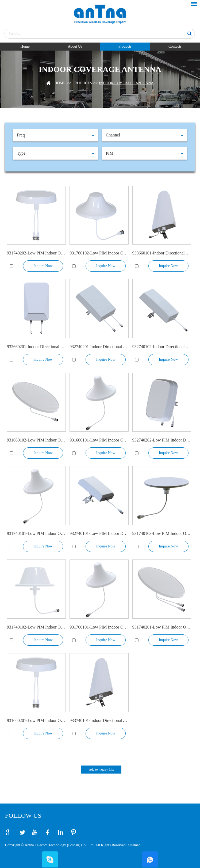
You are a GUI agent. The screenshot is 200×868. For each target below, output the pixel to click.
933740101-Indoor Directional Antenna (99, 720)
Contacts (175, 46)
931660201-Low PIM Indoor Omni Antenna (36, 720)
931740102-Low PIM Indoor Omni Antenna (36, 627)
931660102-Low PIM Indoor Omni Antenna (36, 440)
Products (125, 46)
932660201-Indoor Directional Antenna (36, 347)
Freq (21, 135)
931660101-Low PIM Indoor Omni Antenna (99, 440)
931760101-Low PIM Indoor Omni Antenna (99, 627)
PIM (110, 153)
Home (25, 46)
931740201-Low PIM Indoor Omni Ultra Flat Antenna (162, 627)
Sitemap (134, 845)
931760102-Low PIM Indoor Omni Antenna (99, 253)
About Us (75, 46)
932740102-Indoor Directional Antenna (162, 347)
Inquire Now (43, 266)
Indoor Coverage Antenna (126, 83)
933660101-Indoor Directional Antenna (162, 253)
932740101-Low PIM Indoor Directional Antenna (99, 533)
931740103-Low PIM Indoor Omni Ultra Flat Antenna (162, 533)
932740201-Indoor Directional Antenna (99, 347)
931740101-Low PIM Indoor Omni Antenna (36, 533)
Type (21, 153)
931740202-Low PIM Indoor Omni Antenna (36, 253)
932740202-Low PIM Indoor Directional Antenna (162, 440)
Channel (113, 135)
